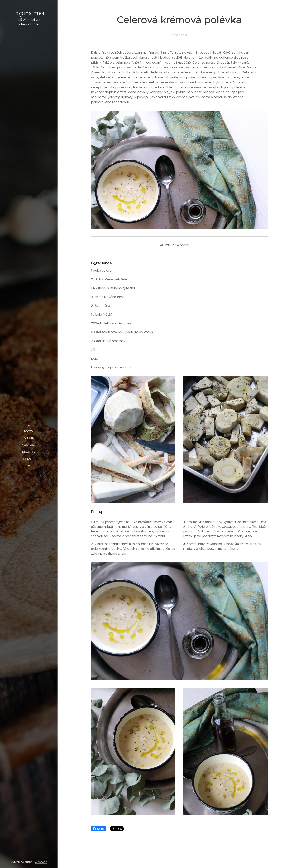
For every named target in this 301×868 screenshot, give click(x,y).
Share (99, 829)
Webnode (41, 862)
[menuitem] (29, 430)
